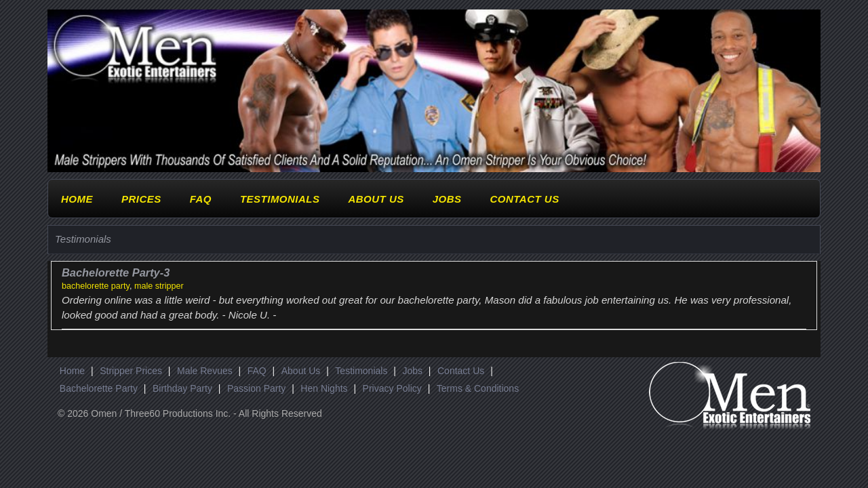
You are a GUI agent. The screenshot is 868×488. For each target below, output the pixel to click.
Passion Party (256, 388)
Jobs (447, 199)
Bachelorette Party (99, 388)
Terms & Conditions (478, 388)
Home (77, 199)
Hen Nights (324, 388)
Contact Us (524, 199)
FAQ (201, 199)
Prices (141, 199)
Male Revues (205, 371)
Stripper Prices (131, 371)
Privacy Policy (392, 388)
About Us (376, 199)
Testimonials (280, 199)
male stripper (159, 286)
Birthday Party (182, 388)
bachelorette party (96, 286)
